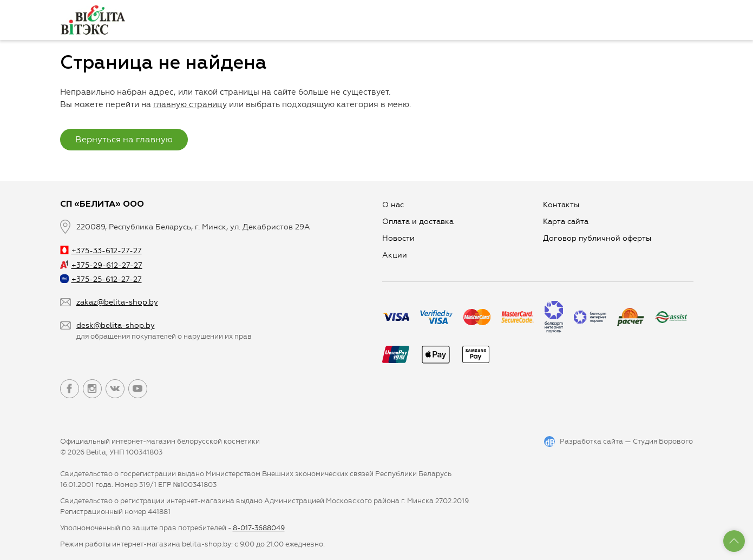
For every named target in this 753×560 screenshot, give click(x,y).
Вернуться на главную (124, 139)
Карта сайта (566, 222)
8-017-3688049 (259, 528)
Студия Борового (663, 441)
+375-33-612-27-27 (101, 251)
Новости (398, 238)
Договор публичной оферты (597, 238)
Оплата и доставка (418, 222)
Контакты (561, 205)
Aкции (395, 255)
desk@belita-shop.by (116, 325)
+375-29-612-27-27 (101, 265)
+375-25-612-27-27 (101, 279)
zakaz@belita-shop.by (117, 302)
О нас (393, 205)
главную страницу (190, 104)
